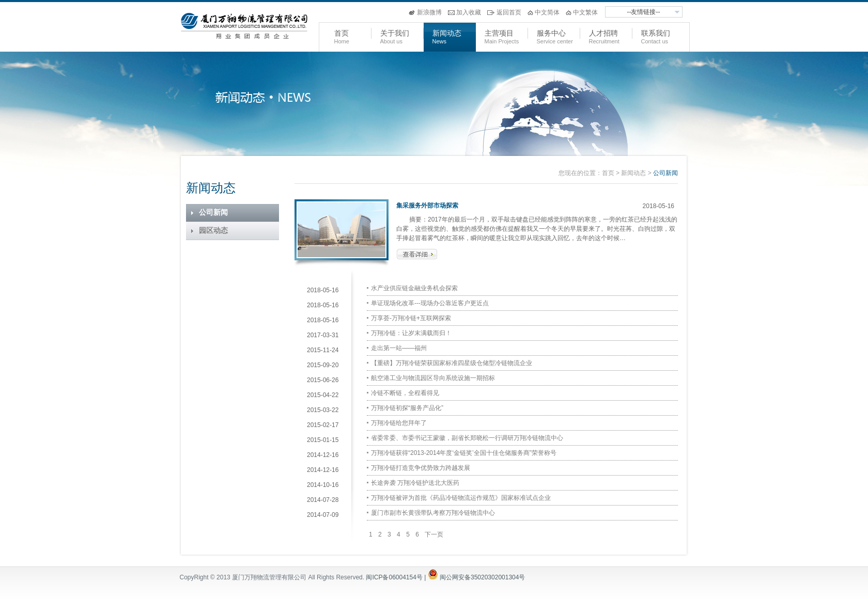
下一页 (434, 534)
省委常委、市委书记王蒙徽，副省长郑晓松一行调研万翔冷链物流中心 (467, 438)
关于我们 (395, 33)
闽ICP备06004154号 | (403, 577)
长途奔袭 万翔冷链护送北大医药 (415, 483)
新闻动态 (447, 33)
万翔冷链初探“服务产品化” (407, 408)
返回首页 (509, 12)
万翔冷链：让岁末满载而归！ (411, 333)
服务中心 (551, 33)
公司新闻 (213, 212)
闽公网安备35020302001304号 (482, 577)
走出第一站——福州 (399, 348)
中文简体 (547, 12)
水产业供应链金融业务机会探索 (414, 288)
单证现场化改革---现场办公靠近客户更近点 (430, 303)
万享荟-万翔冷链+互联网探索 (411, 318)
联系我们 (656, 33)
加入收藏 (469, 12)
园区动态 (213, 231)
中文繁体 (585, 12)
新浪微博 (429, 12)
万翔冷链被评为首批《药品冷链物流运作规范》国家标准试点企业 (461, 498)
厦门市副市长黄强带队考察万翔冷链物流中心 (433, 513)
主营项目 (499, 33)
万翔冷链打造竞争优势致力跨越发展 (421, 468)
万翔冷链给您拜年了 (399, 423)
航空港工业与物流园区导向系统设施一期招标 (433, 378)
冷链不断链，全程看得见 (405, 393)
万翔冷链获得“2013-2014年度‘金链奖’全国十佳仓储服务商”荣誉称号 (464, 453)
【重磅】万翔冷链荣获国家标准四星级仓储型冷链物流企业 (452, 363)
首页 (342, 33)
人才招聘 (603, 33)
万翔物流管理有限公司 (244, 27)
